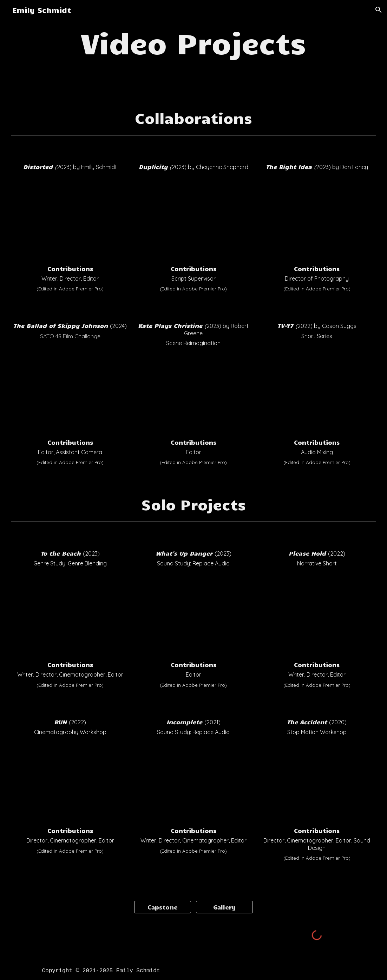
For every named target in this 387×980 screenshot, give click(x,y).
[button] (379, 10)
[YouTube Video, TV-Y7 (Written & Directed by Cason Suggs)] (317, 393)
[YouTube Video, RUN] (70, 781)
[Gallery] (225, 907)
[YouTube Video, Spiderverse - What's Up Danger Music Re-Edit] (193, 614)
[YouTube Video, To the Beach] (70, 614)
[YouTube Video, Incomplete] (193, 781)
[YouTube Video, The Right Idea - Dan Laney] (317, 218)
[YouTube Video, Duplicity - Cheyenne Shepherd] (193, 218)
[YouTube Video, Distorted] (70, 218)
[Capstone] (163, 907)
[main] (193, 42)
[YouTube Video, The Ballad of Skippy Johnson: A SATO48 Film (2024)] (70, 390)
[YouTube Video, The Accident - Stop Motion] (317, 781)
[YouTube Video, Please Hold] (317, 614)
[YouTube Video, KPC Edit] (193, 390)
